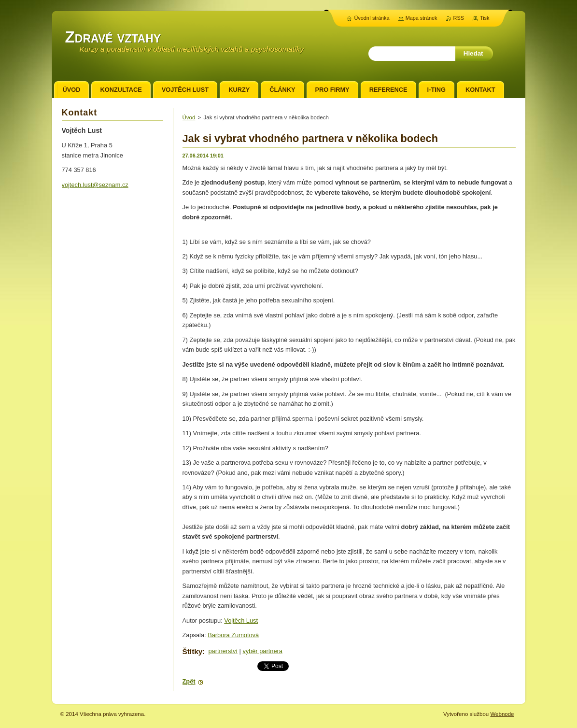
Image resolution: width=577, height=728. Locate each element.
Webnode (502, 714)
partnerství (223, 651)
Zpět (189, 681)
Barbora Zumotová (233, 635)
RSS (459, 18)
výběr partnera (262, 651)
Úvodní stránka (372, 18)
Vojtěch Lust (241, 621)
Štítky (193, 651)
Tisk (485, 18)
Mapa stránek (422, 18)
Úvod (189, 117)
